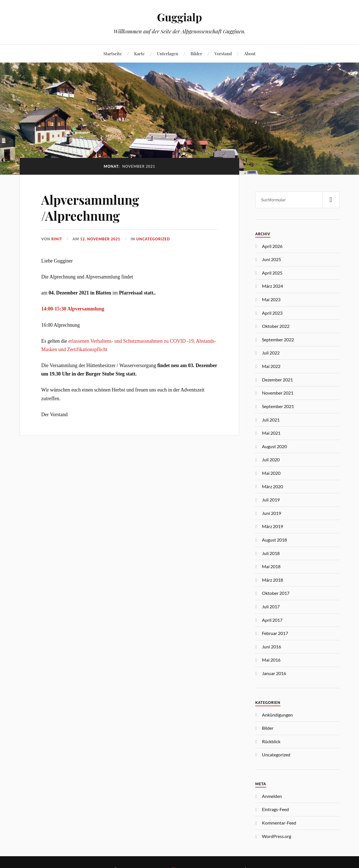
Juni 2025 (271, 259)
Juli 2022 (271, 353)
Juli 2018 (271, 553)
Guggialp (179, 17)
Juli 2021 (271, 420)
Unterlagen (168, 53)
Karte (139, 53)
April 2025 (272, 273)
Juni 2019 (271, 513)
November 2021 (278, 393)
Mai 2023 (271, 299)
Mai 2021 (271, 433)
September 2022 (278, 339)
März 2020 (272, 486)
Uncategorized (153, 239)
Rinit (57, 239)
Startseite (113, 53)
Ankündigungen (277, 715)
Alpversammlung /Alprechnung (90, 208)
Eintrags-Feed (275, 809)
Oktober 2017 (276, 593)
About (250, 53)
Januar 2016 (274, 673)
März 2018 (272, 580)
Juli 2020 (271, 460)
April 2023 (272, 313)
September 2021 (278, 406)
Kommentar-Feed (279, 823)
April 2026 (272, 246)
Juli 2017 (271, 606)
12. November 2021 (100, 239)
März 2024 (272, 286)
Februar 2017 (275, 633)
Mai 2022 (271, 366)
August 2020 (274, 446)
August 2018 (274, 540)
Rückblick (271, 741)
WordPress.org (277, 836)
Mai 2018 (271, 566)
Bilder (196, 53)
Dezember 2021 (277, 380)
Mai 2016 (271, 660)
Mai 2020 (271, 473)
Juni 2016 (271, 647)
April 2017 (272, 620)
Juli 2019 (271, 500)
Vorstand (223, 53)
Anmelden (272, 796)
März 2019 (272, 526)
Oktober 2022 (276, 326)
